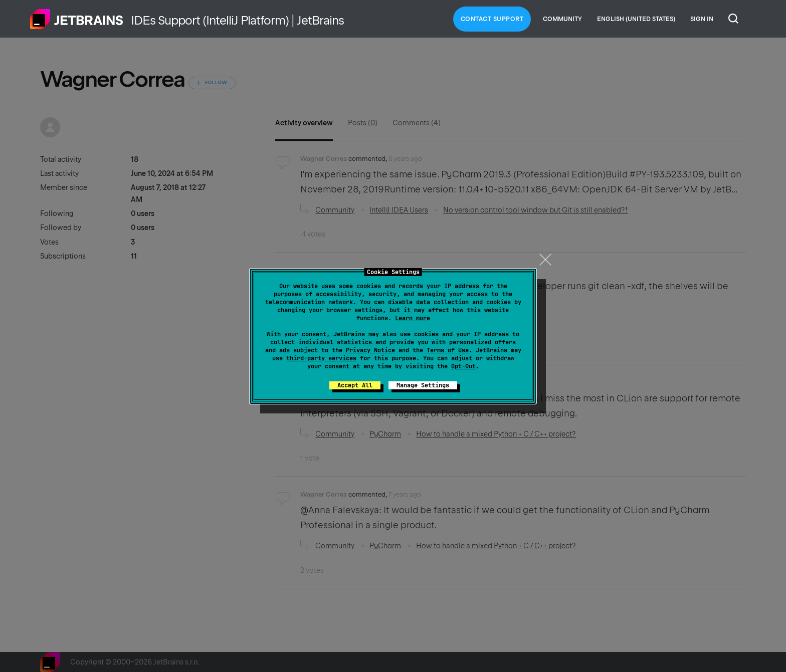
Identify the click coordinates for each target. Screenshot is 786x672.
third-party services (321, 358)
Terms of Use (448, 350)
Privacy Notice (370, 350)
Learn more (413, 318)
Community (562, 19)
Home (77, 19)
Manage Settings (423, 385)
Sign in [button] (702, 19)
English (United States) (636, 19)
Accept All (355, 385)
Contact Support (492, 19)
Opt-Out (463, 366)
